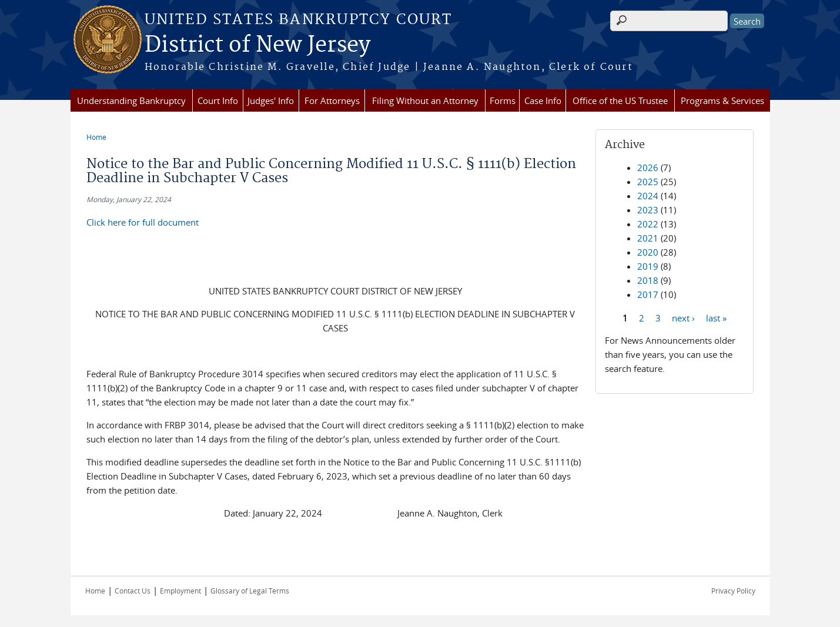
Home (96, 137)
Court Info (218, 100)
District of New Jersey (257, 45)
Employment (180, 591)
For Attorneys (332, 100)
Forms (503, 100)
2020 (648, 252)
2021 (648, 238)
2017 (648, 294)
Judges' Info (271, 100)
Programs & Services (722, 100)
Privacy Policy (733, 591)
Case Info (543, 100)
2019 (648, 266)
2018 (648, 280)
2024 (648, 196)
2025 (648, 182)
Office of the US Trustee (620, 100)
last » (716, 317)
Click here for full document (143, 222)
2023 (648, 210)
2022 (648, 224)
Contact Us (133, 591)
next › (683, 317)
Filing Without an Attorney (425, 100)
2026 (648, 167)
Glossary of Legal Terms (250, 591)
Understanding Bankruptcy (131, 100)
